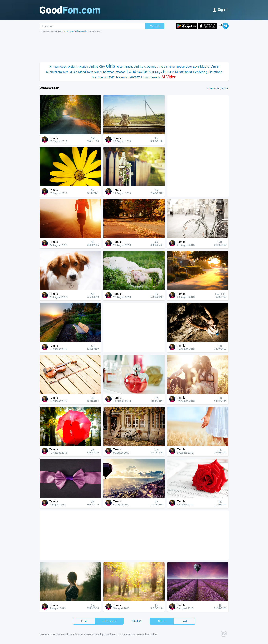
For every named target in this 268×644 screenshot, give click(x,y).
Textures (121, 77)
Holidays (157, 72)
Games (152, 66)
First (84, 621)
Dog (94, 77)
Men (66, 72)
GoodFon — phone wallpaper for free (62, 634)
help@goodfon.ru (107, 634)
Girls (111, 66)
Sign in (221, 9)
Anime (94, 66)
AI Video (169, 77)
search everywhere (218, 88)
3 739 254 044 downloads (75, 31)
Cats (189, 66)
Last (184, 621)
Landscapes (139, 71)
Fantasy (134, 77)
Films (145, 77)
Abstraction (68, 66)
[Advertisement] (134, 48)
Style (111, 77)
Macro (205, 66)
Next (162, 621)
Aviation (83, 67)
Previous (109, 621)
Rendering (200, 72)
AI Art (161, 66)
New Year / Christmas (101, 72)
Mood (82, 72)
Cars (215, 66)
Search (155, 26)
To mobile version (147, 634)
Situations (215, 72)
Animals (140, 66)
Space (180, 66)
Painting (128, 67)
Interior (171, 67)
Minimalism (54, 72)
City (102, 66)
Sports (102, 77)
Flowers (155, 77)
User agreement (127, 634)
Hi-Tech (54, 67)
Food (120, 67)
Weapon (120, 72)
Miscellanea (184, 72)
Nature (168, 72)
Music (73, 72)
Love (196, 67)
